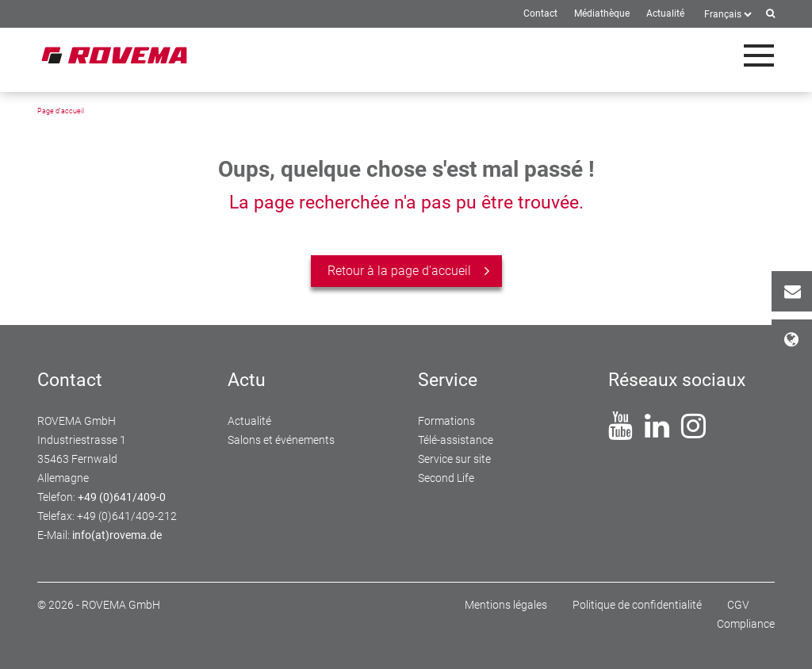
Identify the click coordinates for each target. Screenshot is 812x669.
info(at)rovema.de (117, 535)
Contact (798, 291)
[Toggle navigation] (759, 55)
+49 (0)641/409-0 (122, 497)
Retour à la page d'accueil (399, 271)
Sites (798, 340)
